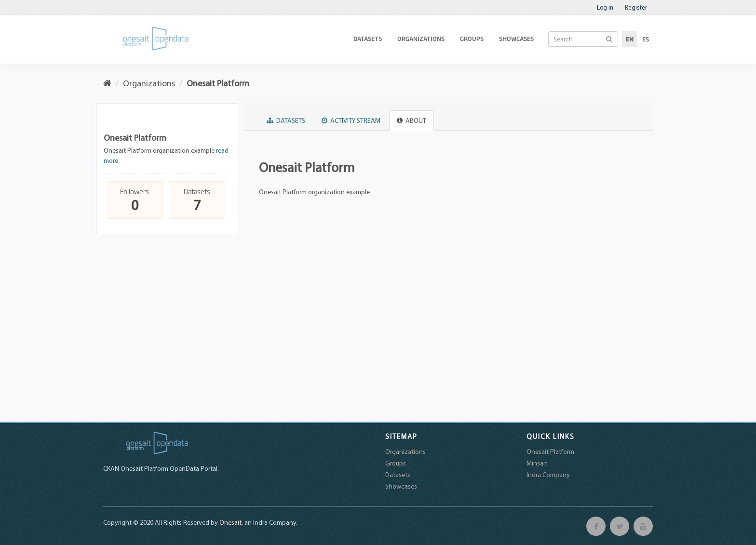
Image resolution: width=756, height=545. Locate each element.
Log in (605, 7)
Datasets (368, 39)
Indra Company (548, 475)
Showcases (516, 39)
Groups (472, 39)
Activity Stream (351, 120)
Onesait (230, 522)
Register (636, 7)
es (646, 39)
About (412, 120)
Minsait (537, 463)
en (630, 39)
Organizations (421, 39)
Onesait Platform (218, 83)
